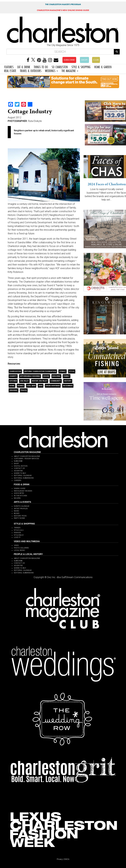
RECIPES (17, 498)
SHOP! (84, 60)
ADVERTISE (18, 471)
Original (14, 390)
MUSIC (17, 511)
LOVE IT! (17, 537)
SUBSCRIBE (69, 60)
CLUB (96, 60)
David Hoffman (53, 386)
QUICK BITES (19, 493)
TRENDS (17, 528)
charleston (15, 371)
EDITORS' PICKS (20, 516)
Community (56, 381)
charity (13, 376)
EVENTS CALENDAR (22, 506)
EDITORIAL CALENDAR (23, 476)
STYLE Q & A (19, 530)
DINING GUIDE (20, 488)
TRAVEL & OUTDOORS (31, 70)
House (46, 376)
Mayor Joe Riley (40, 381)
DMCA (67, 859)
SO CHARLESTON (60, 67)
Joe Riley (24, 381)
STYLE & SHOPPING (81, 67)
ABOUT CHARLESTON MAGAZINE (27, 456)
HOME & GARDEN (103, 67)
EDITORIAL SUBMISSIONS (24, 478)
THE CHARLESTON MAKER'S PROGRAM (63, 4)
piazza (24, 390)
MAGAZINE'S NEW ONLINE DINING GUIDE (63, 10)
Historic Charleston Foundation (40, 371)
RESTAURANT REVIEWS (23, 491)
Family (67, 376)
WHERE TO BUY (20, 473)
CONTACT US (19, 468)
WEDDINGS (51, 70)
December (68, 386)
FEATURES (9, 67)
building (56, 376)
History (68, 381)
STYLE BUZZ (19, 535)
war (41, 386)
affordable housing (30, 376)
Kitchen (13, 381)
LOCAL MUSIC (20, 550)
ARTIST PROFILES (21, 509)
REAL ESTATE (10, 70)
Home (12, 386)
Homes (21, 386)
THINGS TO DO (41, 67)
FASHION (17, 533)
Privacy (60, 859)
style (72, 371)
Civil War (31, 386)
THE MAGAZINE (70, 70)
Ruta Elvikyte (35, 121)
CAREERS (18, 480)
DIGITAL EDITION (21, 466)
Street (63, 371)
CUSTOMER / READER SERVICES (26, 459)
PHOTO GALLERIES (21, 548)
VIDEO (16, 545)
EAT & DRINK (24, 67)
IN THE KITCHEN (20, 496)
